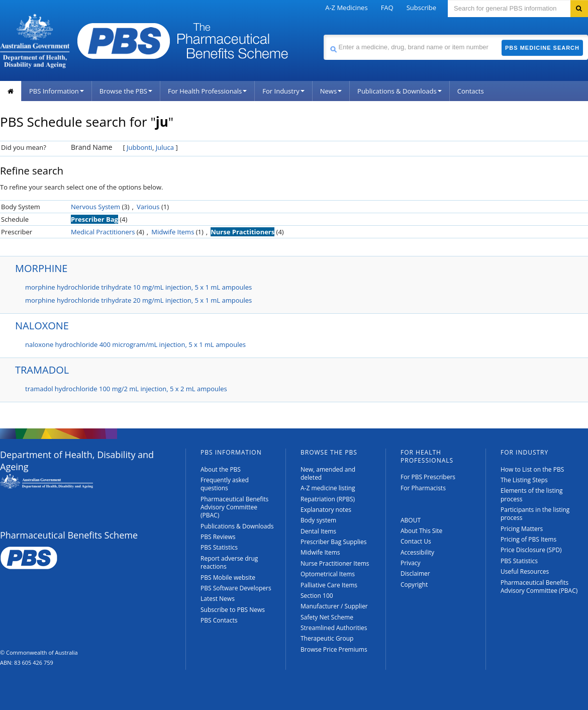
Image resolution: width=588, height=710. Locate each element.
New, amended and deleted (328, 473)
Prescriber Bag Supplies (334, 542)
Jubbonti (139, 147)
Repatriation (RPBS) (328, 499)
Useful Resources (525, 571)
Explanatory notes (326, 510)
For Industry (283, 91)
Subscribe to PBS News (233, 610)
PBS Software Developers (236, 588)
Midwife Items (173, 232)
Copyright (414, 585)
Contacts (471, 91)
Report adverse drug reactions (229, 562)
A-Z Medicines (346, 8)
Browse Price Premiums (334, 649)
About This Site (421, 531)
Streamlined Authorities (334, 628)
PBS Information (57, 91)
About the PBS (221, 469)
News (331, 91)
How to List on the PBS (532, 469)
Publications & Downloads (400, 91)
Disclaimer (415, 573)
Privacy (411, 563)
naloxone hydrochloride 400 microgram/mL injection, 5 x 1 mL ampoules (135, 344)
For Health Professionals (207, 91)
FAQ (387, 8)
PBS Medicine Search (542, 48)
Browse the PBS (126, 91)
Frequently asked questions (225, 484)
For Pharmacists (423, 488)
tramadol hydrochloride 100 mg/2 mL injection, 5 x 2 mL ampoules (126, 389)
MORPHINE (41, 268)
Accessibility (417, 552)
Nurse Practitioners (242, 232)
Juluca (165, 147)
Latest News (218, 599)
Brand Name (91, 147)
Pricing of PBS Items (528, 539)
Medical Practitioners (103, 232)
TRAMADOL (42, 370)
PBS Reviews (218, 537)
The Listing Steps (524, 480)
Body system (318, 520)
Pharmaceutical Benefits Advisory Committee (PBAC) (234, 507)
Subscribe (421, 8)
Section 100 (317, 596)
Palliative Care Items (329, 585)
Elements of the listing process (532, 495)
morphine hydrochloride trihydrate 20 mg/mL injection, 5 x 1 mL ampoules (138, 300)
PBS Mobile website (228, 578)
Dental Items (318, 531)
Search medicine (323, 34)
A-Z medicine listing (328, 488)
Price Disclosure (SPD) (531, 550)
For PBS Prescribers (428, 477)
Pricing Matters (522, 529)
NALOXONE (42, 326)
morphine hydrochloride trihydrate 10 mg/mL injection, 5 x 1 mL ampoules (138, 287)
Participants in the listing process (535, 514)
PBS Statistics (219, 547)
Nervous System (95, 207)
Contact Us (416, 541)
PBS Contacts (219, 620)
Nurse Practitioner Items (335, 563)
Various (148, 207)
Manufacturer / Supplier (334, 606)
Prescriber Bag (94, 219)
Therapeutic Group (327, 638)
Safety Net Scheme (327, 617)
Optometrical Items (328, 574)
